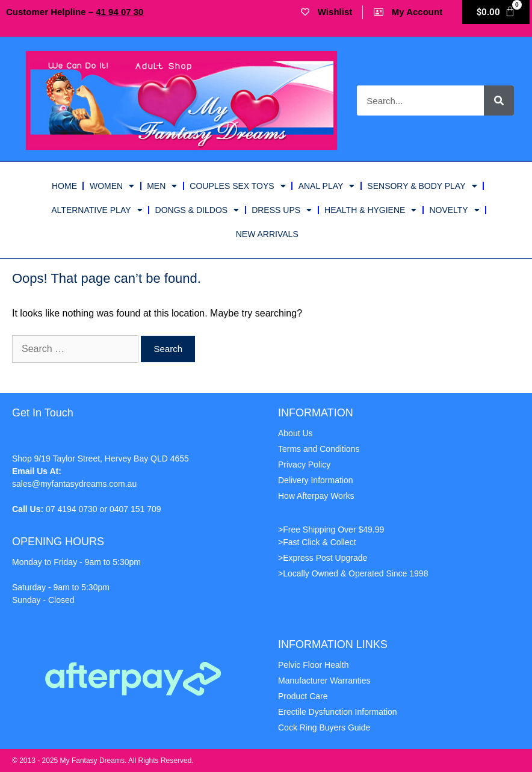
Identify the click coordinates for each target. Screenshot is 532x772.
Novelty (454, 210)
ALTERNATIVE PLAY (97, 210)
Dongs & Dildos (197, 210)
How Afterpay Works (316, 496)
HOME (64, 186)
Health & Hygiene (370, 210)
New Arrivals (267, 234)
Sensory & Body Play (422, 186)
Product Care (303, 696)
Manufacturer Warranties (324, 681)
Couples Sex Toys (237, 186)
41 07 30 (119, 12)
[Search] (499, 100)
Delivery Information (316, 480)
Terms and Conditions (319, 449)
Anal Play (327, 186)
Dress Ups (282, 210)
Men (162, 186)
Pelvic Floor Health (314, 665)
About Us (295, 433)
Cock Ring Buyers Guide (324, 727)
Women (112, 186)
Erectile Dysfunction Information (338, 712)
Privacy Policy (304, 465)
